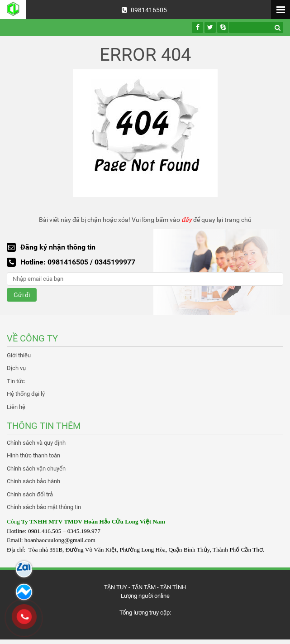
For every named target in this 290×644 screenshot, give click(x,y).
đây (187, 220)
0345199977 (115, 262)
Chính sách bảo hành (33, 481)
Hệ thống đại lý (26, 394)
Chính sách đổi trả (30, 494)
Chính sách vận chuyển (36, 469)
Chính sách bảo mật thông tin (44, 507)
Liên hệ (16, 407)
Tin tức (16, 381)
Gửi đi (22, 295)
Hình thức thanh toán (33, 455)
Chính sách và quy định (36, 443)
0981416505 (144, 10)
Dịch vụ (16, 368)
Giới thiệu (19, 355)
